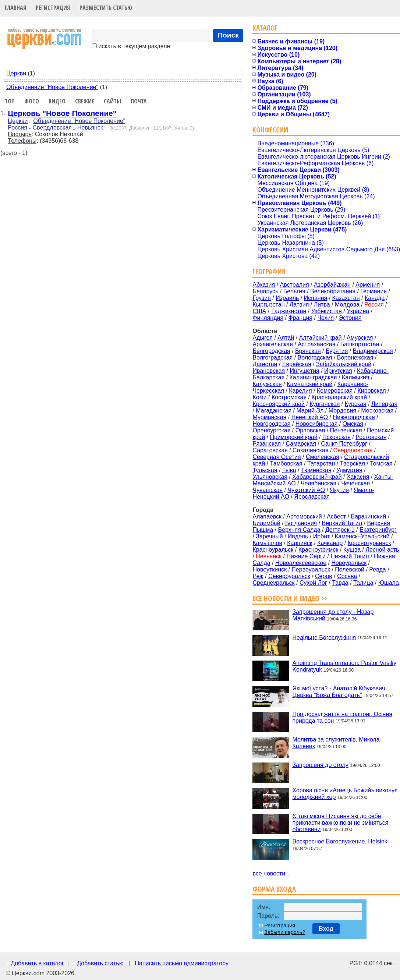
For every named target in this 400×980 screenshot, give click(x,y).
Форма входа (274, 889)
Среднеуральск (273, 583)
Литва (322, 305)
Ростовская (371, 437)
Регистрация (53, 8)
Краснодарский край (339, 397)
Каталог (265, 28)
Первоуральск (311, 569)
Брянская (308, 351)
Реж (258, 576)
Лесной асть (382, 550)
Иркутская (338, 371)
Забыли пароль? (285, 932)
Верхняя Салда (299, 530)
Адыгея (263, 338)
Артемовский (304, 516)
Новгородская (271, 424)
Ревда (377, 569)
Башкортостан (360, 344)
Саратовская (270, 450)
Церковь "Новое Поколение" (62, 113)
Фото (32, 101)
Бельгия (294, 291)
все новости (269, 873)
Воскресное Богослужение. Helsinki (340, 841)
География (269, 271)
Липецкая (384, 404)
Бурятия (337, 351)
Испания (316, 298)
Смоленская (323, 457)
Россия (17, 128)
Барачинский (368, 516)
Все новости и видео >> (290, 598)
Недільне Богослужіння (324, 637)
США (259, 311)
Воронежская (355, 358)
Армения (368, 285)
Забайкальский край (344, 364)
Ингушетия (304, 371)
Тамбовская (286, 464)
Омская (353, 424)
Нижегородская (354, 417)
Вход (326, 929)
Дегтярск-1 (340, 530)
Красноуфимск (318, 550)
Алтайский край (321, 338)
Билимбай (266, 523)
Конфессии (270, 130)
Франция (300, 318)
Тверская (353, 464)
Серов (324, 576)
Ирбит (322, 536)
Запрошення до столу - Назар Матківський (333, 615)
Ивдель (298, 536)
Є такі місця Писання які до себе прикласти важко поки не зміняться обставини (340, 822)
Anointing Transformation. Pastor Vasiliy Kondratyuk (344, 666)
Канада (375, 298)
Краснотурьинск (369, 543)
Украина (358, 311)
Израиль (287, 298)
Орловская (310, 430)
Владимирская (373, 351)
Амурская (360, 338)
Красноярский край (278, 404)
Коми (259, 397)
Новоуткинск (270, 569)
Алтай (286, 338)
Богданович (301, 523)
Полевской (350, 569)
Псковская (337, 437)
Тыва (289, 470)
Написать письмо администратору (181, 963)
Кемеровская (335, 391)
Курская (356, 404)
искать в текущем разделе (131, 46)
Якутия (339, 490)
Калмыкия (356, 377)
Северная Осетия (277, 457)
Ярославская (312, 497)
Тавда (340, 583)
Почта (139, 101)
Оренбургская (271, 430)
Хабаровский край (317, 477)
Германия (374, 291)
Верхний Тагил (342, 523)
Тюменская (316, 470)
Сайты (112, 101)
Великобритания (333, 291)
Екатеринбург (378, 530)
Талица (363, 583)
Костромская (289, 397)
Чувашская (268, 490)
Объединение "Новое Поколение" (52, 87)
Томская (381, 464)
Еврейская (297, 364)
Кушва (352, 550)
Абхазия (264, 285)
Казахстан (346, 298)
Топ (10, 101)
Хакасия (358, 477)
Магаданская (274, 411)
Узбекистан (327, 311)
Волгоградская (272, 358)
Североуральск (289, 576)
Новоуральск (349, 563)
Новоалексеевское (301, 563)
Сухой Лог (313, 583)
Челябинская (318, 483)
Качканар (330, 543)
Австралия (295, 285)
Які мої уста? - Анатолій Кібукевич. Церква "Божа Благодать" (339, 692)
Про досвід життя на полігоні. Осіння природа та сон (342, 717)
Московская (377, 411)
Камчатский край (309, 384)
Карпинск (300, 543)
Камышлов (267, 543)
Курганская (325, 404)
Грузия (261, 298)
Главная (15, 8)
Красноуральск (273, 550)
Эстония (350, 318)
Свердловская (52, 128)
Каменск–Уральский (362, 536)
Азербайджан (332, 285)
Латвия (299, 305)
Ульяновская (270, 477)
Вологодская (315, 358)
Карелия (300, 391)
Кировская (371, 391)
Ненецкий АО (310, 417)
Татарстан (321, 464)
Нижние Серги (306, 556)
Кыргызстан (268, 305)
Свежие (85, 101)
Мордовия (342, 411)
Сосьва (347, 576)
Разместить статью (106, 8)
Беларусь (265, 291)
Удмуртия (349, 470)
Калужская (267, 384)
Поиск (228, 35)
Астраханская (316, 344)
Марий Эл (310, 411)
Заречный (269, 536)
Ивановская (269, 371)
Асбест (336, 516)
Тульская (265, 470)
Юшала (389, 583)
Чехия (325, 318)
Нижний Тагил (350, 556)
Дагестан (265, 364)
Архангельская (272, 344)
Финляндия (268, 318)
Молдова (347, 305)
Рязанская (267, 444)
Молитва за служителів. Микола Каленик (336, 743)
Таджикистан (289, 311)
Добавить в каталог (37, 963)
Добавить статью (100, 963)
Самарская (301, 444)
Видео (57, 101)
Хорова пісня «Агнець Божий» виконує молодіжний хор (345, 794)
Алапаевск (267, 516)
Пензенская (346, 430)
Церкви (16, 73)
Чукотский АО (306, 490)
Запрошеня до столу (320, 765)
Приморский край (293, 437)
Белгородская (271, 351)
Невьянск (90, 128)
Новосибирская (317, 424)
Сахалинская (310, 450)
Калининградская (313, 377)
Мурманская (269, 417)
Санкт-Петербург (344, 444)
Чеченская (355, 483)
